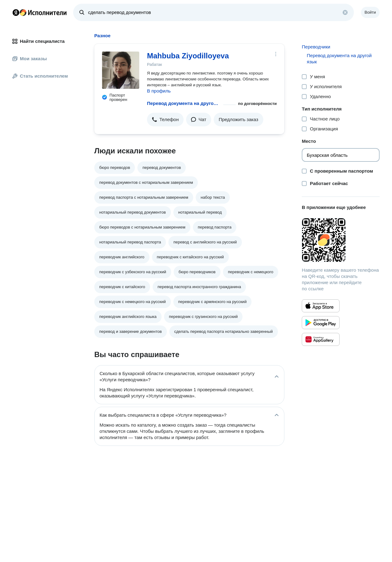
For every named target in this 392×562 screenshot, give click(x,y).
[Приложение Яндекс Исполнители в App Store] (321, 306)
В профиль (159, 91)
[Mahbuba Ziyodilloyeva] (121, 70)
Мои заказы (30, 59)
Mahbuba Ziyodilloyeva (188, 56)
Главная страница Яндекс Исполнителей (40, 12)
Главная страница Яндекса (16, 12)
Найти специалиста (38, 41)
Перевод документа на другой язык (184, 103)
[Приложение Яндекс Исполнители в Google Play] (321, 323)
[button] (165, 120)
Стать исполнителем (40, 76)
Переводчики (316, 47)
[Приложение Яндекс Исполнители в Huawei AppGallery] (321, 339)
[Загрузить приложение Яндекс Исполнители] (341, 240)
